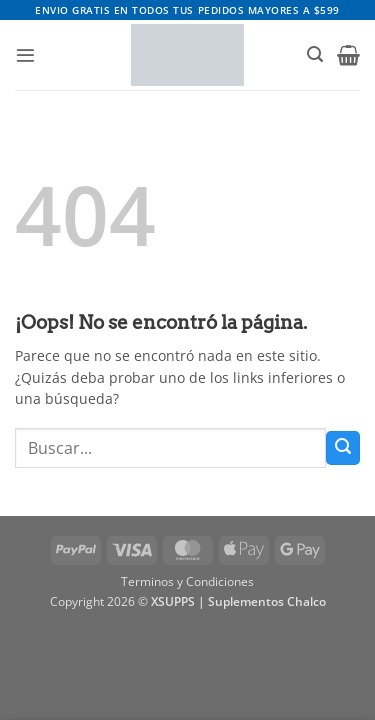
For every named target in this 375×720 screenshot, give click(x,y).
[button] (25, 55)
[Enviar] (343, 448)
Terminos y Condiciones (187, 581)
